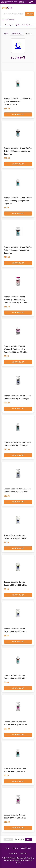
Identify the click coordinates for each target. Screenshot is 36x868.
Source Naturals (17, 34)
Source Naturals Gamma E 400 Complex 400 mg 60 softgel (17, 490)
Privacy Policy (26, 848)
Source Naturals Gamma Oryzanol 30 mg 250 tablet (15, 583)
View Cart (23, 854)
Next (29, 839)
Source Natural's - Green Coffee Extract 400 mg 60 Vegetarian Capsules (18, 250)
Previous (9, 839)
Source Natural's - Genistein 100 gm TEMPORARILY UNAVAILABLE (18, 102)
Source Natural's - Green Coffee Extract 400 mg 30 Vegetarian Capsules (18, 201)
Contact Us (13, 854)
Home (6, 34)
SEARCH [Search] (30, 14)
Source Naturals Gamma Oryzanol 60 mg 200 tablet (15, 677)
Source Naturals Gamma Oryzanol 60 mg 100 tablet (15, 630)
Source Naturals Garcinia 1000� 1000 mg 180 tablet (15, 723)
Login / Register (8, 20)
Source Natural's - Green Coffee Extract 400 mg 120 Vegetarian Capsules (18, 151)
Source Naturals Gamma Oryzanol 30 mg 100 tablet (15, 537)
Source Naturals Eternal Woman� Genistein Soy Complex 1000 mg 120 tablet (16, 300)
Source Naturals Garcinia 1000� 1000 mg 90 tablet (15, 816)
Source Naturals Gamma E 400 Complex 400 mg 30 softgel (17, 444)
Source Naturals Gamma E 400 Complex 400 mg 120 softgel (17, 397)
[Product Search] (14, 14)
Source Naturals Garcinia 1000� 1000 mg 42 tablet (15, 770)
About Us (15, 848)
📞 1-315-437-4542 (32, 2)
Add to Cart (18, 114)
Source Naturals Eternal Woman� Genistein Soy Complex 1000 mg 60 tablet (16, 349)
